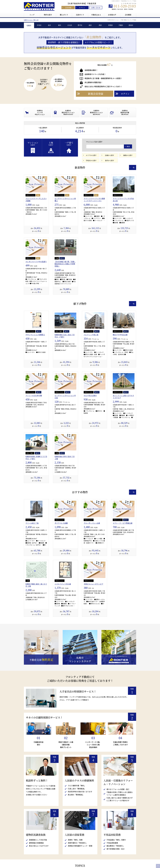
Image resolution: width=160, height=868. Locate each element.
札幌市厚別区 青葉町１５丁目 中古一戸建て (36, 502)
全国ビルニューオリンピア (93, 629)
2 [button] (80, 61)
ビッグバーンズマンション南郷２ (65, 244)
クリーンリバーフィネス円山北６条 (123, 244)
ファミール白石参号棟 (34, 440)
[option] (80, 40)
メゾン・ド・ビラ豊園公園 (123, 568)
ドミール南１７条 (32, 568)
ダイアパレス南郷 (61, 568)
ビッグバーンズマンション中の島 (65, 441)
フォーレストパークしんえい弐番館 (36, 244)
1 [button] (77, 61)
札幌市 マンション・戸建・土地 (31, 65)
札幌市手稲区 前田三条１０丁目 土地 (36, 630)
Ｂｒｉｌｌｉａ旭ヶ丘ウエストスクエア (123, 441)
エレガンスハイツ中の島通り (36, 306)
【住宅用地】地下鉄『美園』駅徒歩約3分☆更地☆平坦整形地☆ (65, 309)
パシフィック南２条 (91, 379)
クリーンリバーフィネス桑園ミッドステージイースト (94, 244)
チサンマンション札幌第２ (35, 379)
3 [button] (83, 61)
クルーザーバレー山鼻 (92, 568)
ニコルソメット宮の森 (63, 629)
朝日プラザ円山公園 (120, 379)
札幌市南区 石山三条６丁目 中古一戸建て (65, 380)
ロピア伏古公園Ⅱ (90, 440)
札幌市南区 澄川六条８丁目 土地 (65, 502)
